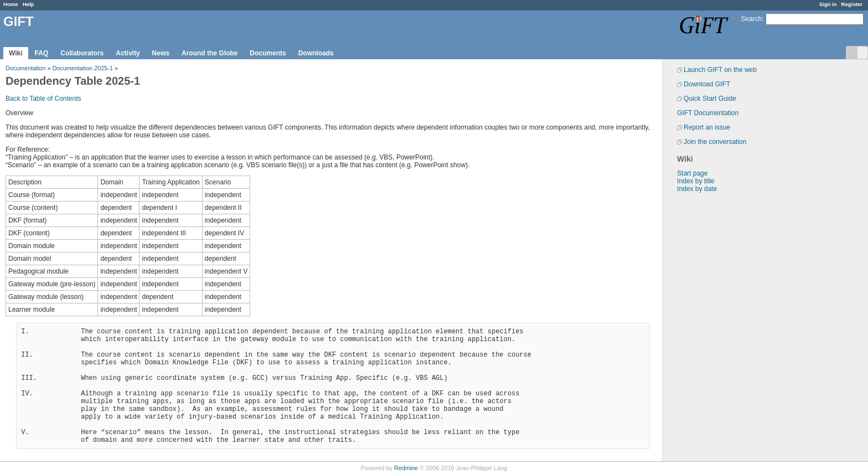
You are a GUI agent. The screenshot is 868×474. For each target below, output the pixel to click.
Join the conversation (715, 142)
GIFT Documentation (708, 113)
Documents (268, 53)
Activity (128, 53)
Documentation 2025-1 (83, 68)
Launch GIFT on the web (720, 70)
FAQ (42, 53)
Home (11, 4)
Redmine (406, 468)
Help (29, 4)
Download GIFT (707, 84)
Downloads (316, 53)
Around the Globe (210, 53)
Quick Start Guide (710, 99)
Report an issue (707, 127)
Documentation (26, 68)
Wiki (16, 53)
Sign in (828, 4)
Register (852, 4)
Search (751, 19)
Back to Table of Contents (43, 99)
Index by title (696, 181)
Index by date (697, 189)
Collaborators (82, 53)
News (161, 53)
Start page (692, 173)
